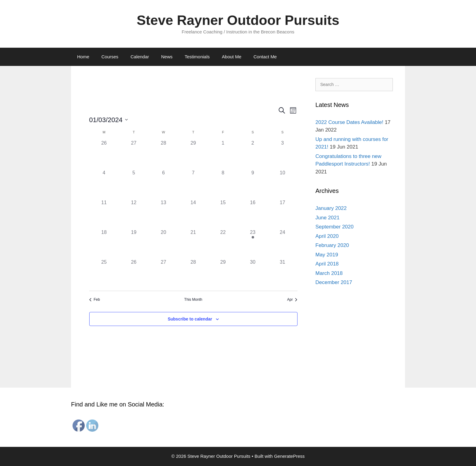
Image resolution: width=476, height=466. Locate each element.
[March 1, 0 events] (223, 154)
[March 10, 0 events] (283, 184)
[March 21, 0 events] (193, 244)
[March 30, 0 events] (253, 273)
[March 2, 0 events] (253, 154)
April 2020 (327, 236)
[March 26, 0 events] (134, 273)
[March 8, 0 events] (223, 184)
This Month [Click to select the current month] (193, 300)
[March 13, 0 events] (164, 214)
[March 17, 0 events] (283, 214)
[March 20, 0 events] (164, 244)
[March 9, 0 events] (253, 184)
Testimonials (197, 57)
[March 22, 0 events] (223, 244)
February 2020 (332, 245)
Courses (110, 57)
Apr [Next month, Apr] (292, 300)
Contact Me (265, 57)
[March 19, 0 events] (134, 244)
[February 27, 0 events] (134, 154)
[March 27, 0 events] (164, 273)
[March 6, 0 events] (164, 184)
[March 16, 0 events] (253, 214)
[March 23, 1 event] (253, 244)
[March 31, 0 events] (283, 273)
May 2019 (327, 255)
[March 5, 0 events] (134, 184)
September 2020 (335, 227)
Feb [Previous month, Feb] (95, 300)
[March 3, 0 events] (283, 154)
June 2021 (327, 218)
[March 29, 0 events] (223, 273)
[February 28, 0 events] (164, 154)
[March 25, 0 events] (104, 273)
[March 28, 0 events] (193, 273)
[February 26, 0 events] (104, 154)
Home (83, 57)
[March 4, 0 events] (104, 184)
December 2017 (334, 282)
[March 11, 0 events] (104, 214)
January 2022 (331, 208)
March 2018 (329, 273)
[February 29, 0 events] (193, 154)
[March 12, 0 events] (134, 214)
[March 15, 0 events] (223, 214)
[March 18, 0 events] (104, 244)
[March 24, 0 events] (283, 244)
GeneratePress (289, 456)
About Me (232, 57)
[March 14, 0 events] (193, 214)
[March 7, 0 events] (193, 184)
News (167, 57)
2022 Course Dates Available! (349, 122)
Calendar (140, 57)
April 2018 (327, 264)
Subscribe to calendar (190, 319)
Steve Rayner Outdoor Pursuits (238, 20)
